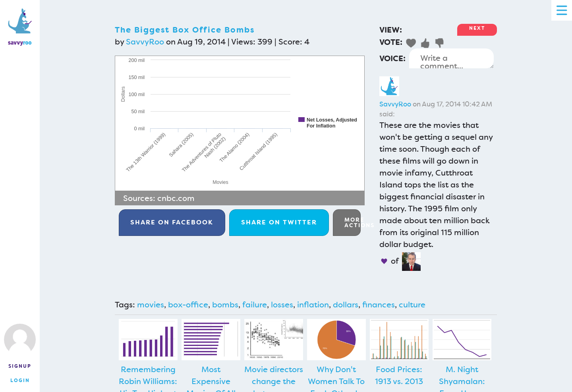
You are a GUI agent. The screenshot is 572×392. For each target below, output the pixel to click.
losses (282, 305)
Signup (20, 366)
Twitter (279, 222)
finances (379, 305)
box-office (188, 305)
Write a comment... (451, 58)
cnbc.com (176, 198)
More (353, 222)
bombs (225, 305)
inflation (313, 305)
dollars (346, 305)
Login (20, 380)
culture (412, 305)
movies (151, 305)
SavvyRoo (145, 42)
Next (477, 28)
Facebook (172, 222)
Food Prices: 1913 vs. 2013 (399, 375)
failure (255, 305)
